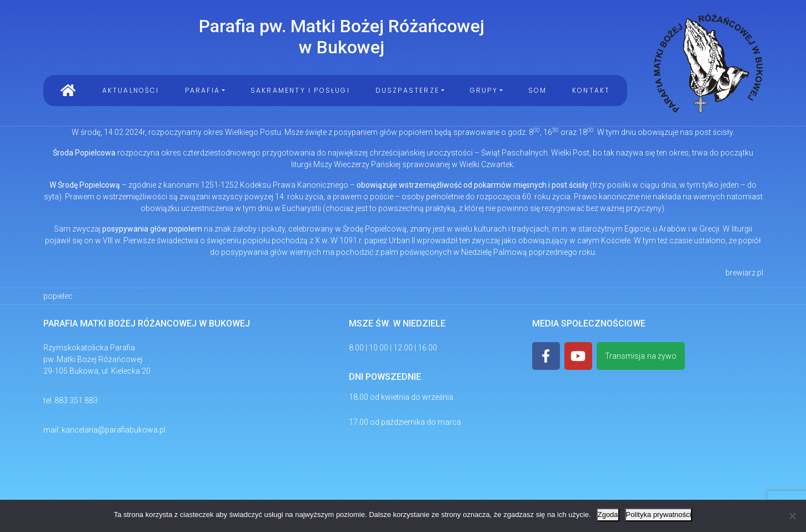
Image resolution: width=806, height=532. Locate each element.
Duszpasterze (407, 90)
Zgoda (608, 515)
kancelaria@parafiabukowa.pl (114, 430)
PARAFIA (202, 90)
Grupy (484, 90)
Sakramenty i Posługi (300, 90)
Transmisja (641, 356)
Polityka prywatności (659, 515)
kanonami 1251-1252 (201, 185)
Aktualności (131, 90)
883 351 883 (76, 400)
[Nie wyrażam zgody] (792, 516)
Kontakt (591, 90)
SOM (538, 90)
